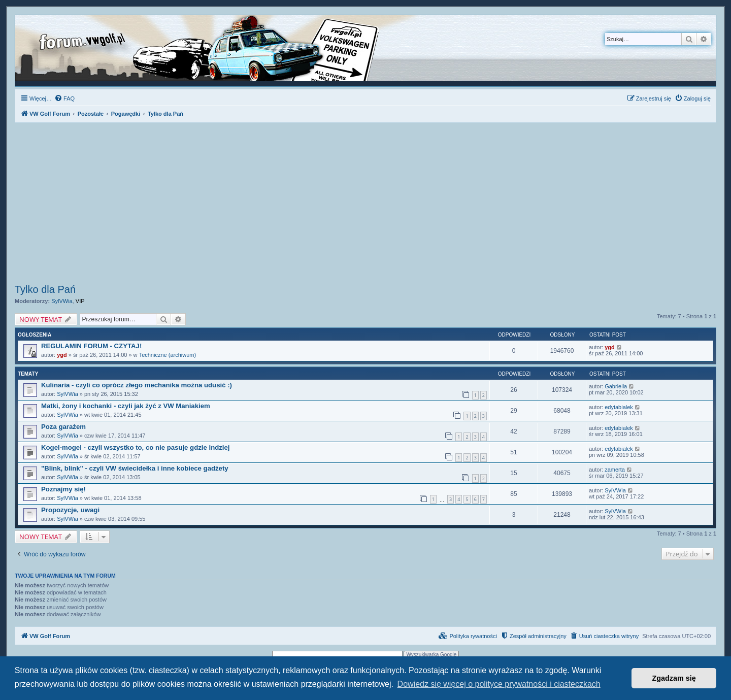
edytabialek (619, 407)
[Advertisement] (365, 205)
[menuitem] (64, 98)
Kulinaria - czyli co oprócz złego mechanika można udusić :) (137, 385)
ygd (62, 355)
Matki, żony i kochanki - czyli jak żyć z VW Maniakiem (126, 406)
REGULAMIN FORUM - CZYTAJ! (91, 346)
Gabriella (616, 386)
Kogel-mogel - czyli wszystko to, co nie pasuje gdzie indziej (136, 447)
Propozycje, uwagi (70, 510)
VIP (80, 301)
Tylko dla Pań (45, 289)
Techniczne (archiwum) (168, 355)
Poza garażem (63, 427)
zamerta (615, 470)
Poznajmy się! (63, 489)
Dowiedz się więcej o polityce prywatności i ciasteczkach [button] (499, 684)
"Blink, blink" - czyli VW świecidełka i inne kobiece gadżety (135, 468)
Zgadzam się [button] (674, 678)
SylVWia (62, 301)
